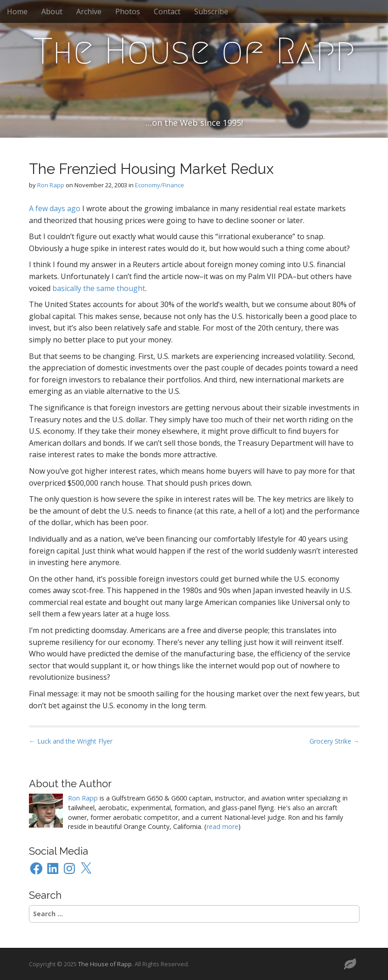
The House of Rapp (194, 51)
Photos (128, 11)
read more (222, 826)
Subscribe (211, 11)
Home (17, 11)
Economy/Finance (160, 185)
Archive (89, 11)
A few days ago (55, 208)
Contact (167, 11)
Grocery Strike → (335, 741)
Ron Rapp (51, 185)
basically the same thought (99, 288)
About (52, 11)
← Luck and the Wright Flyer (71, 741)
